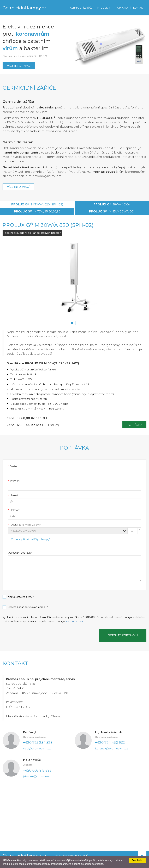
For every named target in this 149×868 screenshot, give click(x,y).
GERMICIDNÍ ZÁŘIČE (81, 8)
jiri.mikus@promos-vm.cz (39, 776)
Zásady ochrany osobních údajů (71, 855)
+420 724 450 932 (110, 743)
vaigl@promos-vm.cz (37, 748)
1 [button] (73, 324)
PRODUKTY (104, 8)
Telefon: (14, 510)
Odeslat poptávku (123, 635)
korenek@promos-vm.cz (111, 748)
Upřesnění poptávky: (20, 553)
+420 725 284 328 (38, 743)
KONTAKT (139, 8)
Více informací (19, 66)
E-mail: (13, 496)
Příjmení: (14, 481)
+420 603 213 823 (37, 770)
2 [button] (78, 324)
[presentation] (29, 635)
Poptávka (134, 425)
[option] (74, 280)
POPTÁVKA (122, 8)
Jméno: (13, 466)
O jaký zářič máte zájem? (24, 525)
